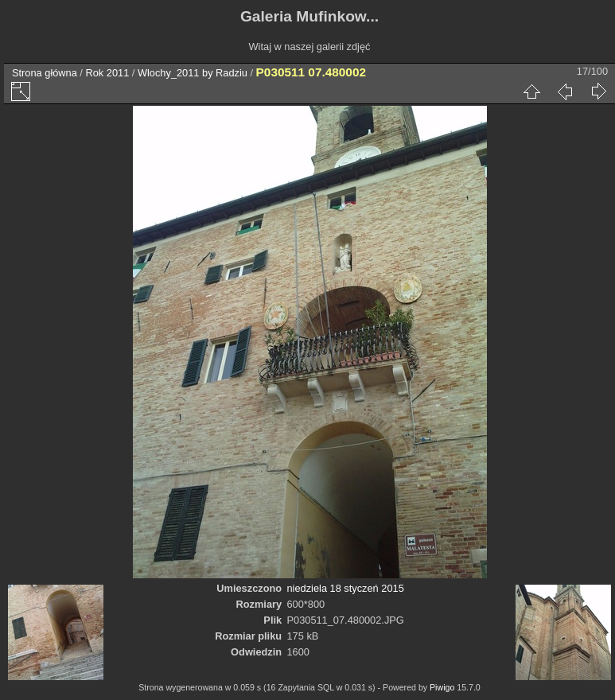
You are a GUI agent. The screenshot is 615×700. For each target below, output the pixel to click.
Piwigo (442, 687)
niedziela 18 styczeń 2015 (346, 588)
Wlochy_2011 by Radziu (193, 73)
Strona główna (45, 73)
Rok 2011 (107, 73)
